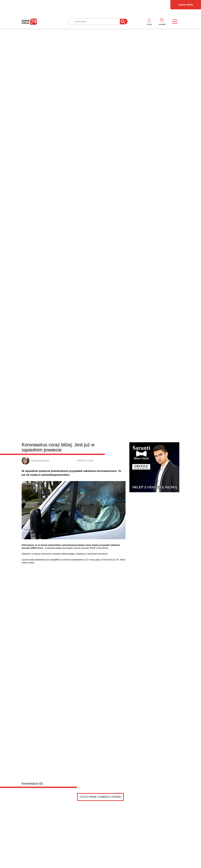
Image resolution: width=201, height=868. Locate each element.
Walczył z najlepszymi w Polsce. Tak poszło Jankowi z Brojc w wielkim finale (79, 418)
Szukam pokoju (60, 502)
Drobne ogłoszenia (41, 487)
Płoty (69, 326)
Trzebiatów (79, 326)
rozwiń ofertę (186, 5)
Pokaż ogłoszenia (115, 593)
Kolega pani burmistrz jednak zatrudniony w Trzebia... (137, 434)
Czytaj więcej (166, 474)
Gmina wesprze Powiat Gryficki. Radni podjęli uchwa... (138, 445)
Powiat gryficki (37, 326)
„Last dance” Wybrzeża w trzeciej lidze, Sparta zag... (137, 440)
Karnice (90, 326)
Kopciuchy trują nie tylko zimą (125, 457)
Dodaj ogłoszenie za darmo (77, 487)
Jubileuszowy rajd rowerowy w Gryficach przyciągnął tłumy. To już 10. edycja (121, 401)
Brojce (99, 326)
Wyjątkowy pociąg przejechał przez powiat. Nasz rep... (138, 428)
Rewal (107, 326)
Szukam (56, 564)
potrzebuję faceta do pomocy (68, 533)
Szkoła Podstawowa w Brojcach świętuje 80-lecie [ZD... (138, 451)
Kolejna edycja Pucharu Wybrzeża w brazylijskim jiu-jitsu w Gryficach (158, 360)
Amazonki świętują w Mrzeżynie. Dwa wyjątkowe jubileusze (119, 360)
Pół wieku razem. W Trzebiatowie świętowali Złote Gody (40, 459)
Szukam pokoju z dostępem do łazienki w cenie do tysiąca (74, 508)
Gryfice (61, 326)
